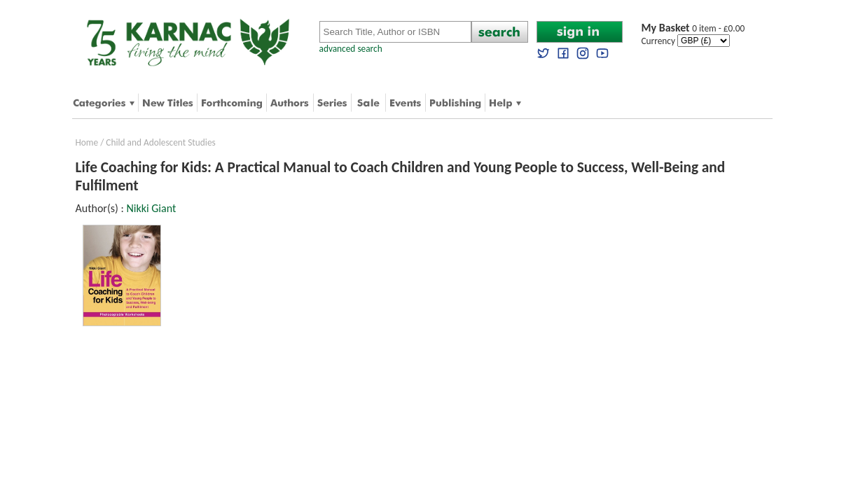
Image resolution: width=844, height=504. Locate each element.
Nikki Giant (151, 208)
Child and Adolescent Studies (160, 142)
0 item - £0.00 (693, 28)
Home (87, 142)
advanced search (351, 49)
